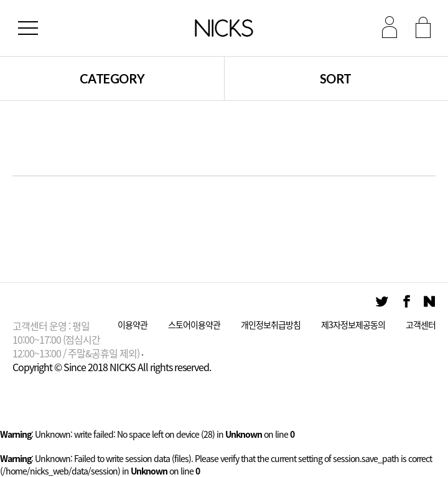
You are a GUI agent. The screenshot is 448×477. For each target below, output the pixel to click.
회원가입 (422, 27)
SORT (336, 78)
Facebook (405, 302)
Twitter (381, 302)
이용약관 (133, 325)
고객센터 (421, 325)
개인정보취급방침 (271, 325)
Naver (429, 302)
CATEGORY (112, 78)
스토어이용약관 (194, 325)
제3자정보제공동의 (353, 325)
